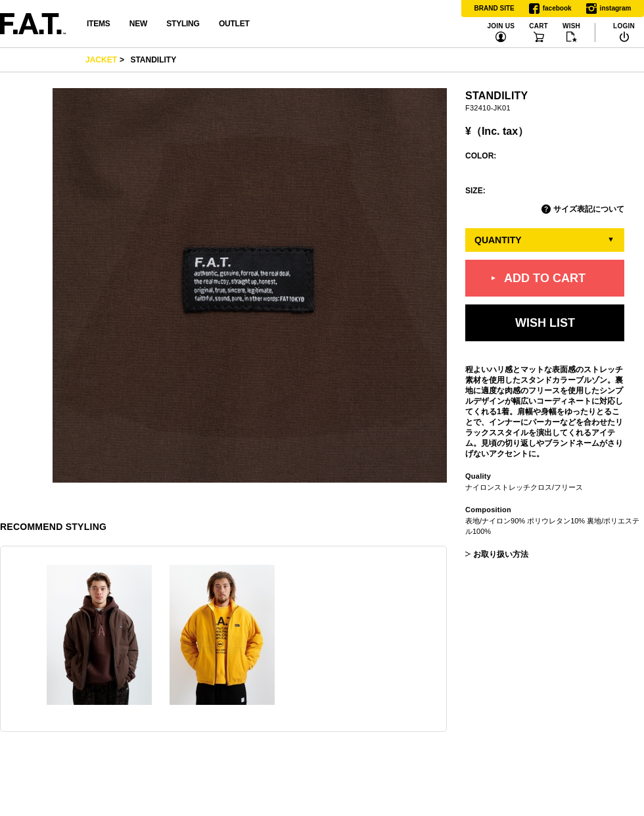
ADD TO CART (545, 278)
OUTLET (234, 24)
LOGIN (624, 26)
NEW (138, 24)
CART (539, 26)
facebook (550, 9)
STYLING (183, 24)
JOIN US (501, 26)
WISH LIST (545, 323)
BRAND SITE (494, 8)
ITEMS (98, 24)
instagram (609, 9)
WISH (571, 26)
